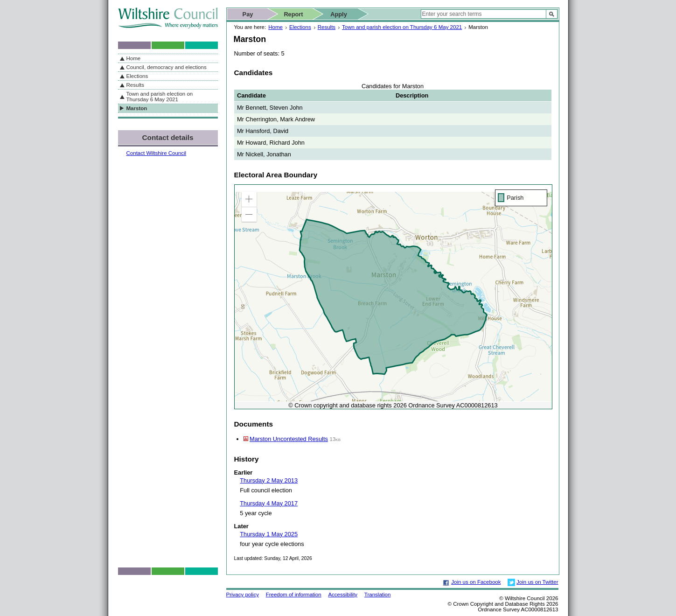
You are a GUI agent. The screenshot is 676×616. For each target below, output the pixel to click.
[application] (393, 297)
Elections (300, 27)
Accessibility (343, 595)
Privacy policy (243, 595)
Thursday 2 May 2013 (269, 480)
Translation (378, 595)
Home (275, 27)
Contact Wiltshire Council (157, 153)
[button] (249, 199)
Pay (248, 14)
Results (327, 27)
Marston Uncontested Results (289, 439)
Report (293, 14)
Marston (137, 108)
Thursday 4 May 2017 (269, 503)
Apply (339, 14)
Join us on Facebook (476, 582)
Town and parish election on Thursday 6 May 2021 (402, 27)
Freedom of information (294, 595)
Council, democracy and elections (167, 67)
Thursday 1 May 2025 (269, 534)
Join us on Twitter (537, 582)
